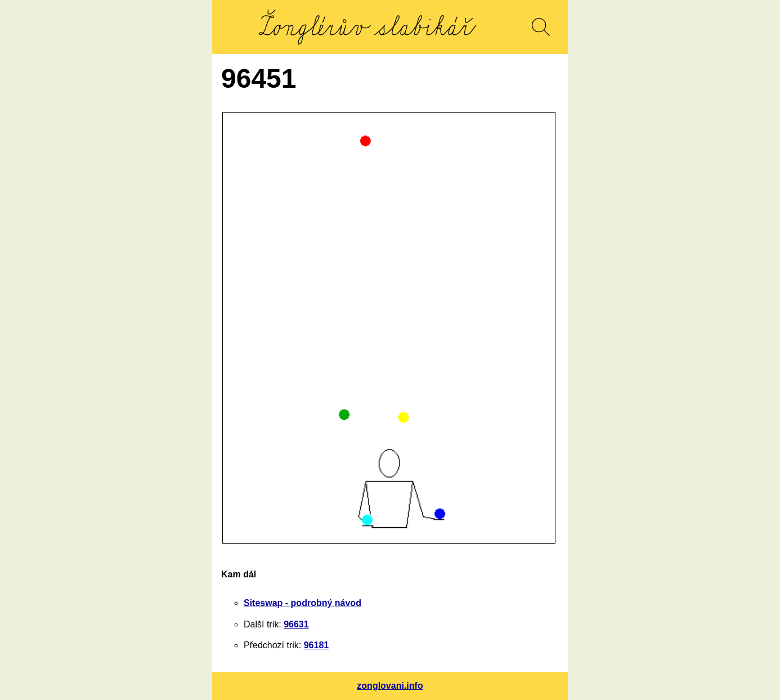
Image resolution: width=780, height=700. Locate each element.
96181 (317, 645)
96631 (296, 624)
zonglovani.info (390, 686)
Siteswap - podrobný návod (302, 603)
